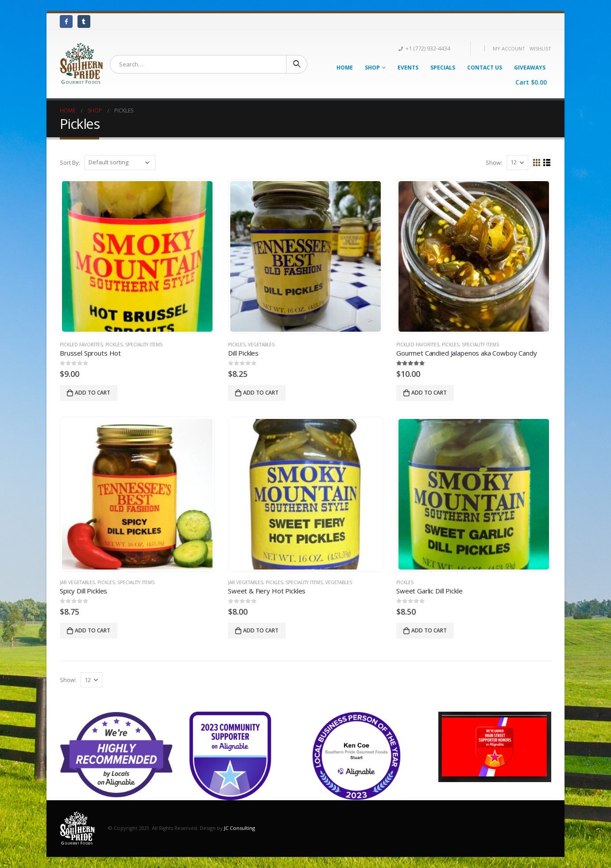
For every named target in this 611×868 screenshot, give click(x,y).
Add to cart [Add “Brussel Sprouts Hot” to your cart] (93, 393)
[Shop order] (120, 163)
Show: (494, 163)
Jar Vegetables (77, 582)
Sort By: (70, 163)
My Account (509, 48)
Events (408, 68)
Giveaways (530, 68)
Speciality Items (144, 345)
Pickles (114, 345)
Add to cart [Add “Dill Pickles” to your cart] (261, 393)
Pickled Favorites (81, 345)
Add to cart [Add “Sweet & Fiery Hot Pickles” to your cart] (261, 630)
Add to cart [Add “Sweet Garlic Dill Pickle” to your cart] (429, 630)
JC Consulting (240, 828)
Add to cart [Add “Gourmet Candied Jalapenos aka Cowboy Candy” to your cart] (429, 393)
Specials (443, 68)
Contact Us (485, 68)
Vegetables (261, 345)
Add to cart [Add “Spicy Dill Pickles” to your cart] (93, 630)
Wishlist (540, 48)
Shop (372, 68)
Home (345, 68)
